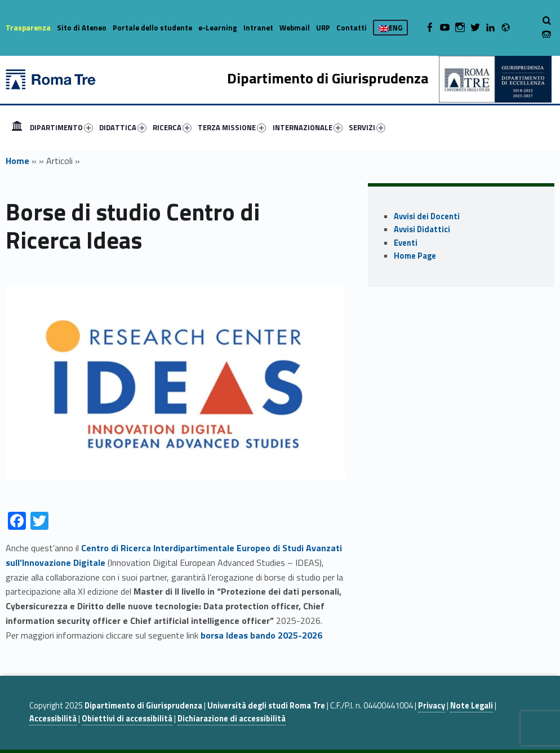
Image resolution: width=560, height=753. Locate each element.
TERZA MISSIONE (232, 127)
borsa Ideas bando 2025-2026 (261, 635)
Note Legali (472, 706)
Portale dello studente (152, 28)
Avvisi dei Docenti (427, 216)
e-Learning (218, 28)
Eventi (406, 243)
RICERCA (172, 127)
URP (323, 28)
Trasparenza (28, 28)
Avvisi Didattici (422, 229)
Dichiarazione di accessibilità (232, 719)
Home (17, 127)
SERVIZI (367, 127)
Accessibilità (53, 719)
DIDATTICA (123, 127)
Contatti (352, 28)
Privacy (432, 706)
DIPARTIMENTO (61, 127)
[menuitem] (17, 127)
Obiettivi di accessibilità (127, 719)
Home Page (415, 256)
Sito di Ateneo (82, 28)
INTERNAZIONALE (308, 127)
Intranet (258, 28)
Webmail (295, 28)
